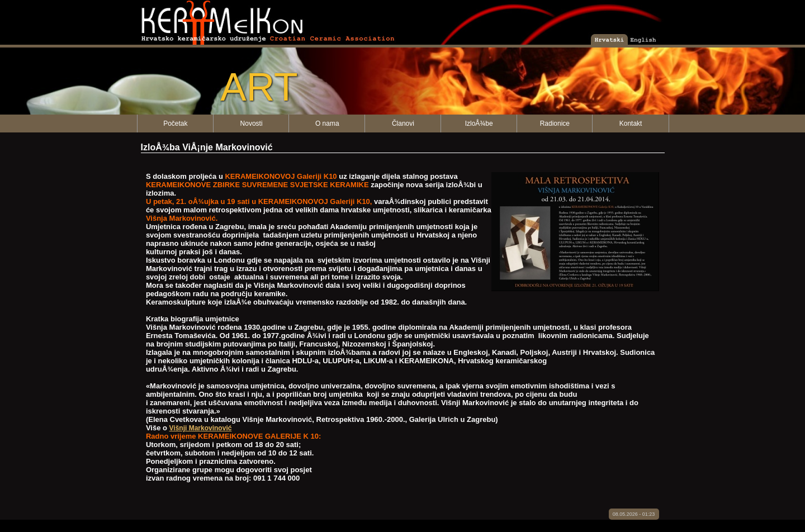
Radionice (555, 123)
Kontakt (631, 123)
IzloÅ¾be (479, 123)
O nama (327, 123)
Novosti (252, 123)
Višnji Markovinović (201, 428)
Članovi (403, 123)
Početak (175, 123)
